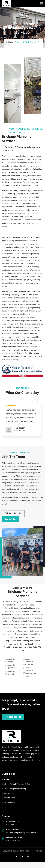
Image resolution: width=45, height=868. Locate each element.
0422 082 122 (13, 717)
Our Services (9, 793)
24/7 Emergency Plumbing (15, 789)
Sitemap (39, 851)
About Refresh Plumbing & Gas (17, 784)
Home (9, 42)
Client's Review (10, 798)
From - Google (19, 431)
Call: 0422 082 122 (13, 513)
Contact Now (11, 519)
